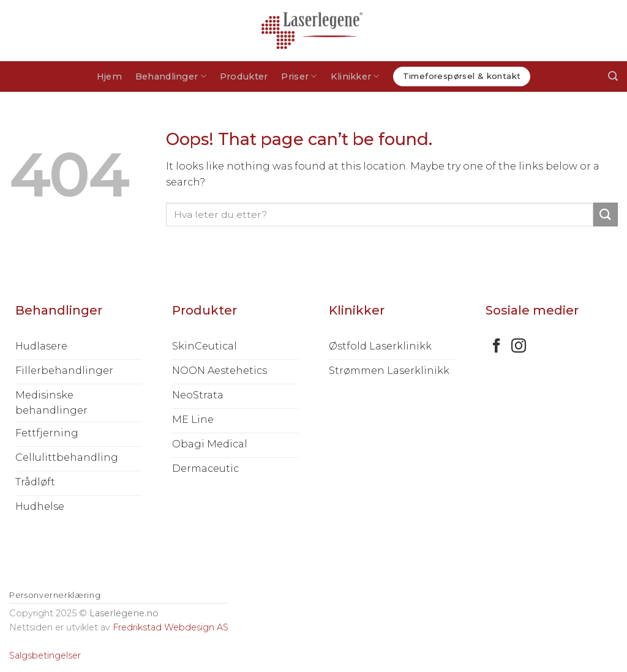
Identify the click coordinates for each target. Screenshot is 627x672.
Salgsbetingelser (45, 655)
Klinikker (355, 76)
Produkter (244, 77)
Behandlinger (171, 76)
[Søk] (613, 76)
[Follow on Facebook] (497, 347)
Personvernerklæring (55, 595)
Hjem (109, 77)
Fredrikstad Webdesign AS (171, 627)
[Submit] (606, 215)
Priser (299, 76)
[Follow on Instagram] (519, 347)
